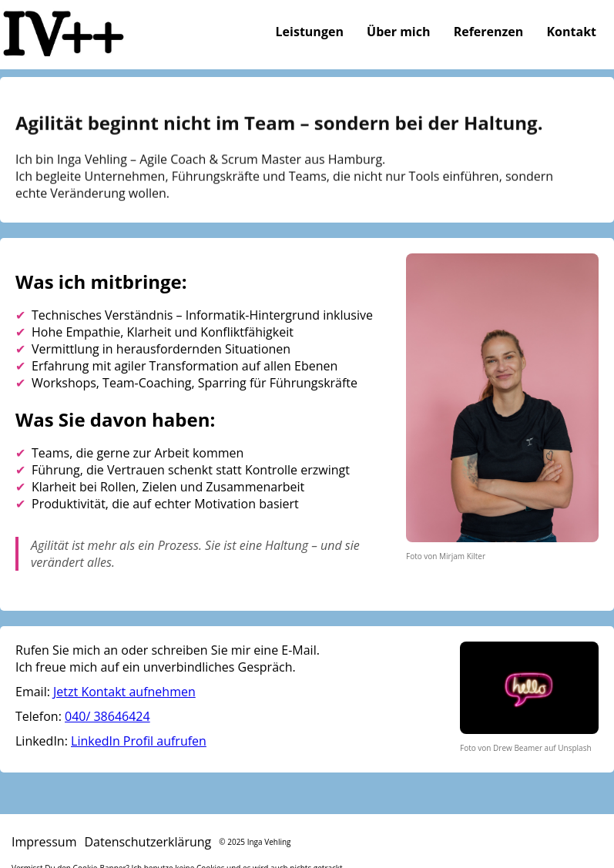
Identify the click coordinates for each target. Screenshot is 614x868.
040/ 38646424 (107, 716)
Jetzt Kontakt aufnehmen (124, 692)
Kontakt (571, 32)
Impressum (44, 842)
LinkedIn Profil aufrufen (139, 741)
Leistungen (310, 32)
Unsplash (574, 748)
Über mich (398, 32)
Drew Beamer (518, 748)
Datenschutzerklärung (148, 842)
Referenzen (489, 32)
